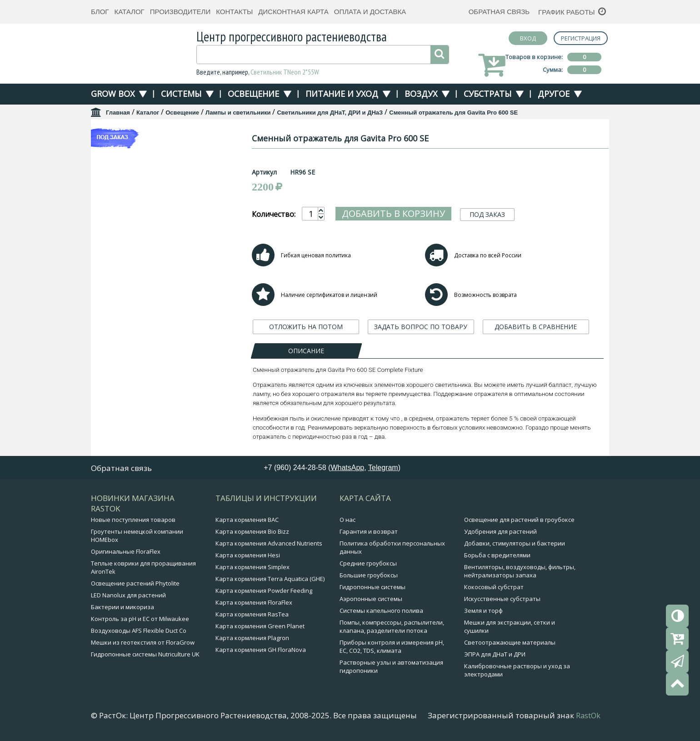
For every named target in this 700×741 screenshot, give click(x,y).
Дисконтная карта (293, 12)
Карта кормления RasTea (252, 614)
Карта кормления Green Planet (260, 626)
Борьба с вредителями (497, 555)
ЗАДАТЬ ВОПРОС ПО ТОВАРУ (421, 327)
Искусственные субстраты (502, 599)
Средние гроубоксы (368, 563)
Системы (181, 94)
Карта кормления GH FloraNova (261, 650)
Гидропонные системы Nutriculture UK (145, 654)
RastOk (588, 716)
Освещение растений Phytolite (135, 583)
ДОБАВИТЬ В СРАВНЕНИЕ (536, 327)
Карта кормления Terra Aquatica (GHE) (270, 579)
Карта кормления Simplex (252, 567)
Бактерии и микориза (122, 607)
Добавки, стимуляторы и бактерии (515, 543)
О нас (347, 520)
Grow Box (113, 94)
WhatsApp (347, 468)
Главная (118, 113)
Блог (100, 12)
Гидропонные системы (372, 587)
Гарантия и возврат (369, 531)
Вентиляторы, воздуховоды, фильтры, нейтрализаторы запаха (520, 571)
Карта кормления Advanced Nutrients (269, 543)
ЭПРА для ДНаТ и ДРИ (495, 654)
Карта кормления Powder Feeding (264, 591)
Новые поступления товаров (133, 520)
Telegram (383, 468)
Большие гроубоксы (369, 575)
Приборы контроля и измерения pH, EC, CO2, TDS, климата (392, 646)
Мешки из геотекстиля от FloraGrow (143, 642)
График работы (567, 12)
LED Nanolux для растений (128, 595)
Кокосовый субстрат (494, 587)
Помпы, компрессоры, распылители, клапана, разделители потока (392, 626)
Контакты (234, 12)
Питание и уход (342, 94)
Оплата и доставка (370, 12)
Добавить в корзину (393, 213)
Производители (180, 12)
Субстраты (487, 94)
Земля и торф (483, 611)
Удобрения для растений (500, 531)
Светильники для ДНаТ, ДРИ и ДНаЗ (330, 113)
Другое (554, 94)
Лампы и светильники (238, 113)
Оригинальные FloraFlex (126, 551)
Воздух (421, 94)
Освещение (253, 94)
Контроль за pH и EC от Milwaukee (140, 619)
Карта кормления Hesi (248, 555)
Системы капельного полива (381, 611)
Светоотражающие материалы (510, 642)
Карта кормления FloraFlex (254, 602)
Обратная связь (499, 12)
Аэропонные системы (371, 599)
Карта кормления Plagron (252, 638)
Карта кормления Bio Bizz (252, 531)
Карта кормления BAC (247, 520)
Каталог (129, 12)
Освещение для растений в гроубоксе (519, 520)
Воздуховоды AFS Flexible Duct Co (139, 631)
